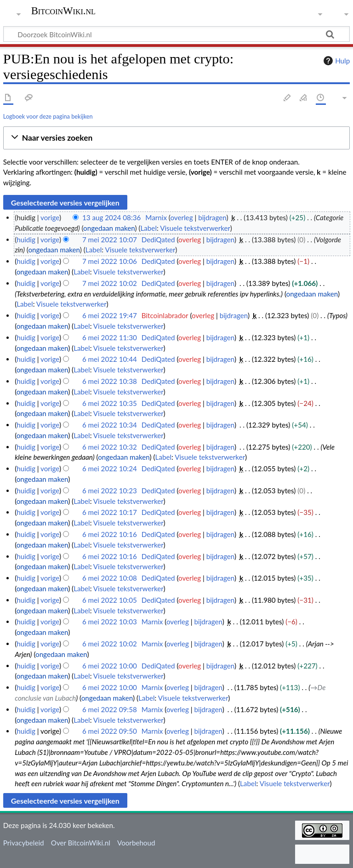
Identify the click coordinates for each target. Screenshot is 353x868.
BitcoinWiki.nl (63, 11)
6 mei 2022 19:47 (110, 315)
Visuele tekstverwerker (195, 228)
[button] (176, 138)
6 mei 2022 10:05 (110, 600)
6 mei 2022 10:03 (110, 622)
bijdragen (212, 217)
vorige (50, 217)
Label (149, 228)
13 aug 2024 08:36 (111, 217)
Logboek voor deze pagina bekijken (48, 116)
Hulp (336, 61)
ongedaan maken (109, 228)
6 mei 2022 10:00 (110, 666)
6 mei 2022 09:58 (110, 709)
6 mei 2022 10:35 (110, 403)
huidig (26, 240)
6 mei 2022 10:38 (110, 381)
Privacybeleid (24, 843)
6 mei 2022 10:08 (110, 578)
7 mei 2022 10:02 (110, 283)
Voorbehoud (136, 843)
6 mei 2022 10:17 (110, 512)
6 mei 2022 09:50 (110, 731)
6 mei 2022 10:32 (110, 447)
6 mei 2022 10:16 (110, 534)
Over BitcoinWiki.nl (81, 843)
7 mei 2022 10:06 (110, 261)
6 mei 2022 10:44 (110, 359)
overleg (181, 217)
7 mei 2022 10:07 (110, 240)
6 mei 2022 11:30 (110, 337)
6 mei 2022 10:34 (110, 425)
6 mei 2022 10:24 (110, 468)
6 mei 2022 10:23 (110, 491)
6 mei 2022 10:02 (110, 644)
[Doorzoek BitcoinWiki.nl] (176, 34)
